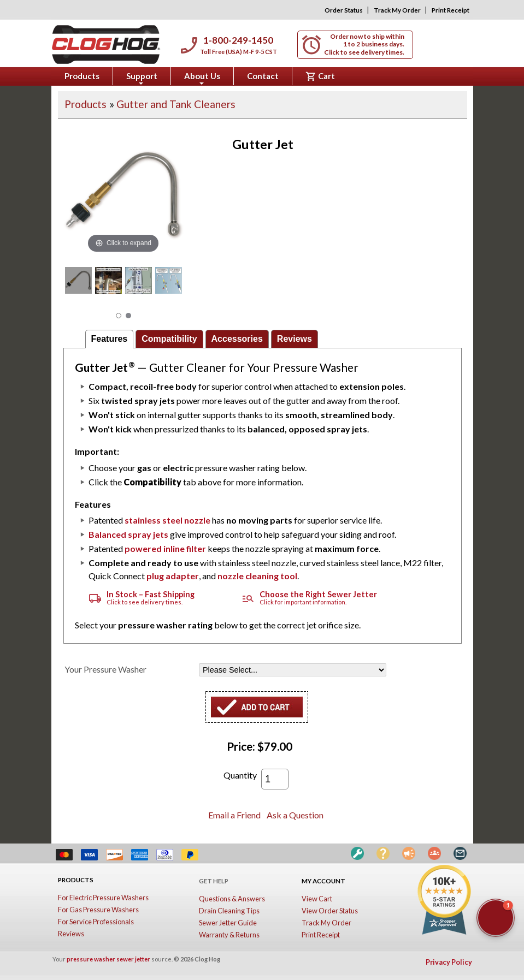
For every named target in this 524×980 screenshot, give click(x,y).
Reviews (295, 339)
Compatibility (169, 339)
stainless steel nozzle (167, 520)
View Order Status (330, 911)
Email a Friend (234, 815)
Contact (263, 76)
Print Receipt (451, 10)
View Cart (317, 899)
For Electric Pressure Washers (103, 898)
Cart (320, 76)
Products (82, 76)
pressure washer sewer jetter (108, 959)
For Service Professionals (96, 922)
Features (110, 339)
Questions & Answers (232, 899)
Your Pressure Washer (105, 669)
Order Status (344, 10)
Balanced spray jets (128, 534)
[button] (496, 918)
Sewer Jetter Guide (228, 923)
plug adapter (173, 576)
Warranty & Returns (229, 935)
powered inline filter (165, 548)
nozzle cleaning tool (257, 576)
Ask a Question (295, 815)
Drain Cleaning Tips (229, 911)
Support (142, 78)
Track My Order (397, 10)
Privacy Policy (449, 962)
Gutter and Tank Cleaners (176, 104)
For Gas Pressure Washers (98, 910)
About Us (202, 78)
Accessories (237, 339)
